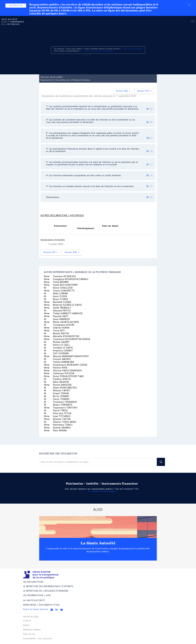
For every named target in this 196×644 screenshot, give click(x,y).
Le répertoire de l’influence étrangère (46, 591)
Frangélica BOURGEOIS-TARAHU (66, 279)
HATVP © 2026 (31, 617)
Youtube (62, 610)
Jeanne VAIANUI (57, 428)
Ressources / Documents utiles (41, 605)
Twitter (52, 610)
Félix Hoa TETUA (58, 414)
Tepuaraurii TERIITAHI (61, 408)
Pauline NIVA (56, 368)
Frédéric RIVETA (57, 379)
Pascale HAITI (56, 317)
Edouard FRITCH (57, 311)
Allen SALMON (56, 382)
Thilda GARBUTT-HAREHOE (63, 314)
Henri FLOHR (55, 297)
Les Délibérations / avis (37, 595)
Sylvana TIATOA (57, 419)
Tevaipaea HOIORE (59, 325)
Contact (27, 621)
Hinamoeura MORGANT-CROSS (66, 365)
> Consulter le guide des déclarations (98, 51)
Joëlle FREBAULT (58, 308)
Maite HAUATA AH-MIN (61, 322)
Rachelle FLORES (58, 302)
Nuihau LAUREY (57, 342)
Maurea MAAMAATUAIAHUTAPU (66, 357)
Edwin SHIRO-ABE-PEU (60, 388)
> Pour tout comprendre (132, 49)
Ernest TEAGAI (57, 394)
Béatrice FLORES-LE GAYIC (63, 305)
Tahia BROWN (56, 282)
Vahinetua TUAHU (58, 425)
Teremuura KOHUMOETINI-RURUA (67, 339)
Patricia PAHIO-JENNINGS (63, 371)
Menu (193, 22)
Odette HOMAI (57, 328)
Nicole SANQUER (58, 385)
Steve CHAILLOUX (58, 288)
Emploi (26, 625)
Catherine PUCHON (59, 374)
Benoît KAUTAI (56, 334)
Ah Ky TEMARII (57, 396)
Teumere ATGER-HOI (60, 277)
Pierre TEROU (56, 411)
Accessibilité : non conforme (37, 639)
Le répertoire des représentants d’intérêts (48, 587)
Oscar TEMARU (57, 399)
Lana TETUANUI (57, 416)
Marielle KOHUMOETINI (62, 337)
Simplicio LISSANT (58, 351)
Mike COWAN (56, 294)
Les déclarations (33, 582)
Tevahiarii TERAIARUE (60, 402)
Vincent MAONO (57, 359)
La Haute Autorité (98, 543)
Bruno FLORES (56, 299)
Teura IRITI (55, 331)
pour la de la (13, 22)
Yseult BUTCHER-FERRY (61, 285)
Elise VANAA (55, 431)
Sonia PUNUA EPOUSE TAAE (64, 377)
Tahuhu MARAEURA (59, 362)
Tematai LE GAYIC (59, 348)
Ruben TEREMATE (58, 405)
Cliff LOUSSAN (56, 354)
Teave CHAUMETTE (59, 291)
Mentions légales (32, 630)
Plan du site (29, 634)
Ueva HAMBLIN (57, 319)
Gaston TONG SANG (60, 422)
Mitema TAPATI (57, 391)
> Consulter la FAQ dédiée (102, 491)
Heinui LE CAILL (57, 345)
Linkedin (57, 609)
